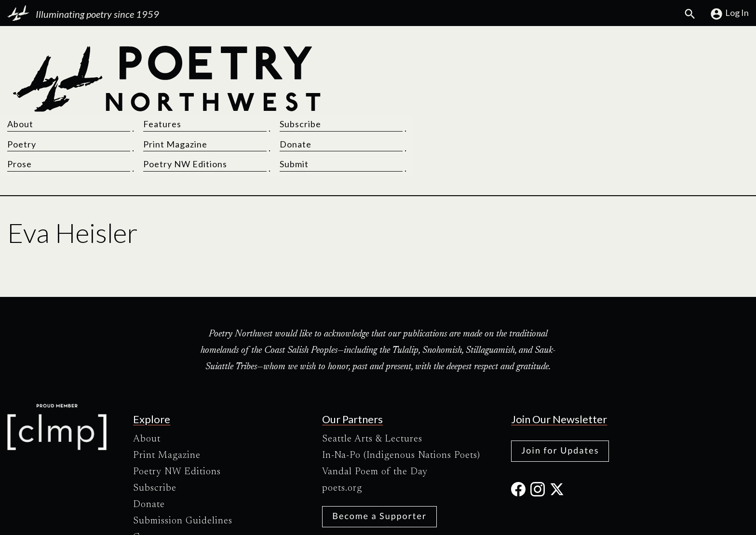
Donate (650, 78)
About (398, 58)
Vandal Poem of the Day (375, 410)
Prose (398, 98)
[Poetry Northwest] (166, 79)
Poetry (400, 78)
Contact (150, 476)
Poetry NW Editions (552, 98)
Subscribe (655, 58)
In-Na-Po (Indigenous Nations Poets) (401, 394)
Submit (648, 98)
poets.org (342, 427)
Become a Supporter (379, 454)
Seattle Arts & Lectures (372, 377)
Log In (729, 14)
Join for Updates (560, 388)
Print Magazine (542, 78)
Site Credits (459, 519)
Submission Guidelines (183, 459)
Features (529, 58)
